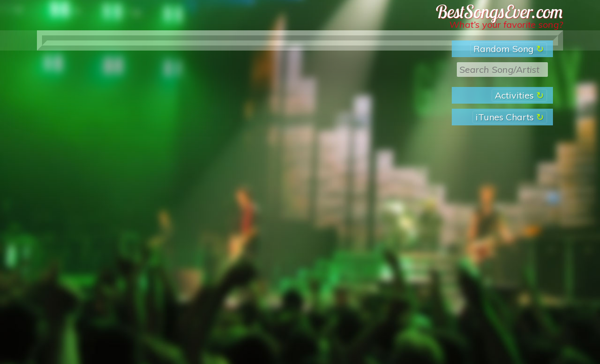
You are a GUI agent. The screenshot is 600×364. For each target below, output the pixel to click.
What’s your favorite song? (506, 25)
